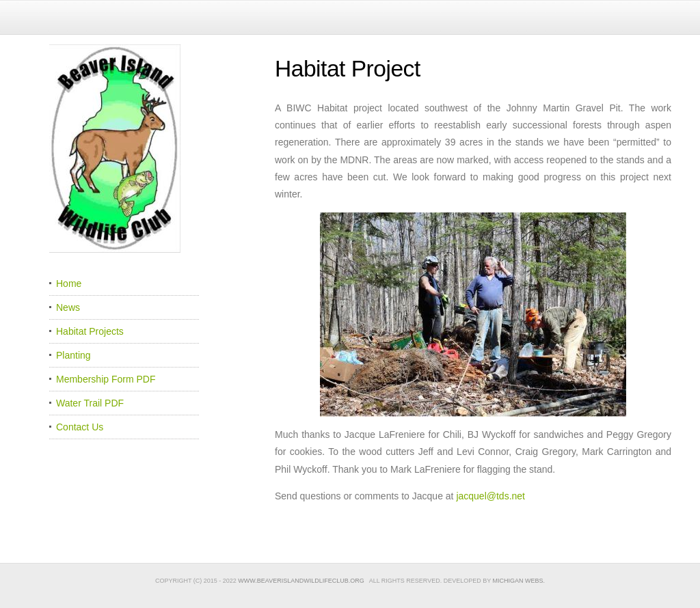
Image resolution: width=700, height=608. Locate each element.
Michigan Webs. (519, 581)
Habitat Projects (90, 331)
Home (69, 284)
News (68, 307)
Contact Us (80, 427)
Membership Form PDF (106, 379)
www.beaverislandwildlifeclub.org (301, 581)
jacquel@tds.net (490, 496)
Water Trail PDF (90, 403)
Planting (73, 355)
